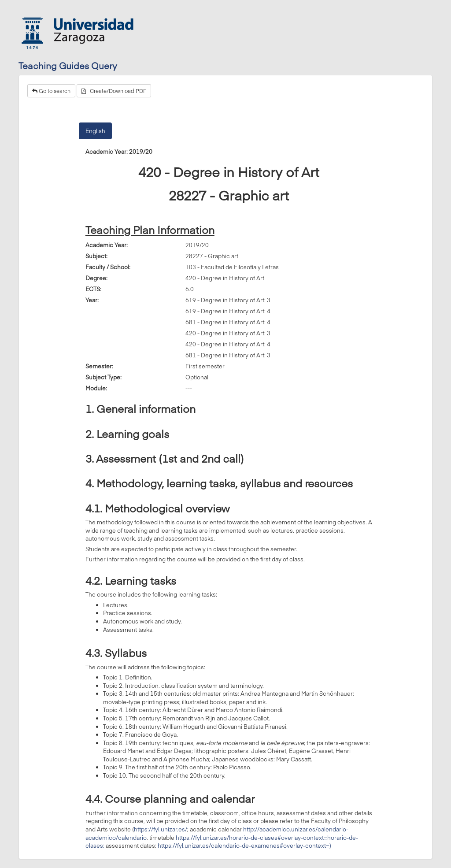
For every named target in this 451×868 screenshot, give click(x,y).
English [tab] (95, 131)
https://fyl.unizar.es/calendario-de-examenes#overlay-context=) (244, 846)
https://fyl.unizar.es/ (161, 829)
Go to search (51, 91)
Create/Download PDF (114, 91)
